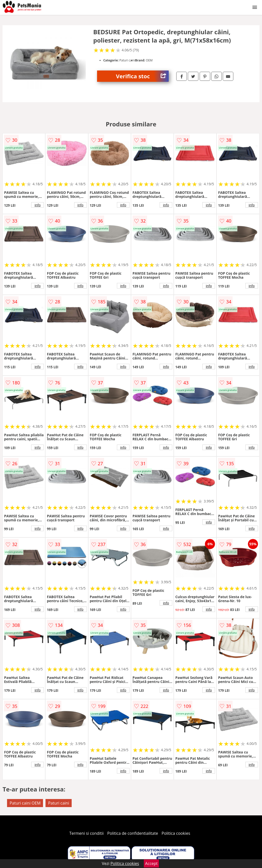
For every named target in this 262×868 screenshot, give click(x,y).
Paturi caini (58, 803)
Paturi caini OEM (25, 803)
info (37, 205)
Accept (151, 863)
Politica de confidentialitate (133, 833)
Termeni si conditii (87, 833)
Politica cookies (176, 833)
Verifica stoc (142, 76)
